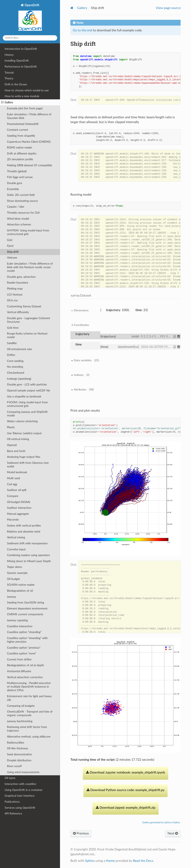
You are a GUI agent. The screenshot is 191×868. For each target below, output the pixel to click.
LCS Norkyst (15, 295)
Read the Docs (143, 861)
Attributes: (84, 390)
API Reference (13, 814)
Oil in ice (12, 300)
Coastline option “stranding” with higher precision (27, 640)
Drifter (11, 355)
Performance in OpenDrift (21, 67)
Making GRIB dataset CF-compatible (29, 165)
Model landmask (17, 472)
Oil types (10, 778)
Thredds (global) (17, 171)
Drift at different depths (22, 154)
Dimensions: (81, 310)
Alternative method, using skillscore (29, 737)
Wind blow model (18, 219)
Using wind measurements (23, 772)
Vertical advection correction (25, 677)
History (9, 55)
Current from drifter (19, 659)
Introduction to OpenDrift (21, 49)
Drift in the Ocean (16, 84)
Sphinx (90, 861)
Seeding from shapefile (21, 136)
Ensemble (13, 189)
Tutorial (9, 73)
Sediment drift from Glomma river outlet (28, 465)
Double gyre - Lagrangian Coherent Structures (28, 320)
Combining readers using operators (28, 555)
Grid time (13, 328)
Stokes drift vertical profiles (24, 526)
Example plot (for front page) (25, 108)
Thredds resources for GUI (23, 213)
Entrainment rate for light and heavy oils (29, 698)
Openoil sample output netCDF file (28, 391)
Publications (12, 802)
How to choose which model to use (27, 90)
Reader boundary (18, 283)
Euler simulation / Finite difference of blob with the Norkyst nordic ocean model (30, 267)
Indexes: (82, 375)
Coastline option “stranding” (24, 632)
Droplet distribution (19, 760)
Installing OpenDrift (17, 61)
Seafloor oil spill (17, 490)
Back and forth (16, 451)
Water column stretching (22, 421)
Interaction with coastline (20, 784)
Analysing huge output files (24, 457)
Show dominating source (22, 201)
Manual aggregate (18, 514)
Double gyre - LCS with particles (27, 385)
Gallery (7, 103)
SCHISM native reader (21, 585)
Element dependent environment (27, 609)
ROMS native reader (20, 148)
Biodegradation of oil (20, 591)
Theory (9, 78)
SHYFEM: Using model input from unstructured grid (28, 232)
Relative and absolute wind (24, 532)
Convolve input (16, 549)
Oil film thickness (17, 748)
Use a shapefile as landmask (24, 397)
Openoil (12, 445)
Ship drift (13, 252)
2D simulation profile (20, 159)
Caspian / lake (16, 207)
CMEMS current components (25, 614)
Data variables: (86, 360)
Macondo (13, 520)
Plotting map (15, 289)
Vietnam (12, 258)
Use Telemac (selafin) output (24, 433)
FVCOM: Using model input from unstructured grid (27, 404)
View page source (168, 8)
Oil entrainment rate (19, 349)
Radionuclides (15, 743)
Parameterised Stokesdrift (23, 124)
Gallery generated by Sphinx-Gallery (161, 822)
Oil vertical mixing (18, 439)
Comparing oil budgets (21, 706)
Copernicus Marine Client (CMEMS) (29, 142)
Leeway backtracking (20, 721)
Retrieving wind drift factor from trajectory (27, 729)
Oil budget (13, 579)
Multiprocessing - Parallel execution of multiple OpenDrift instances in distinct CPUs (29, 687)
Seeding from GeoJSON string (25, 603)
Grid (10, 240)
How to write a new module (22, 96)
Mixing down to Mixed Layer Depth (29, 561)
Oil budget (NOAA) (19, 502)
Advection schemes (19, 224)
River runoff (14, 766)
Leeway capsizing (17, 620)
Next (173, 833)
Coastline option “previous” (24, 648)
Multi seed (13, 478)
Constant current (17, 130)
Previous (81, 833)
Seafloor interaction (19, 508)
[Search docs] (30, 38)
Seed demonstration (19, 754)
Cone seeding (15, 361)
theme (110, 861)
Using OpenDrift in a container (23, 790)
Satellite (12, 343)
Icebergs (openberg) (19, 379)
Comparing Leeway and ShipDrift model (27, 414)
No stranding (15, 367)
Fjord (10, 246)
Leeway (11, 597)
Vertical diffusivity (18, 312)
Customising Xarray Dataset (24, 306)
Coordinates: (82, 325)
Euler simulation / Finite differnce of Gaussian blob (29, 116)
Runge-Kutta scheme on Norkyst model (27, 335)
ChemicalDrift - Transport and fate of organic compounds (30, 713)
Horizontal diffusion (19, 671)
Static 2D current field (21, 195)
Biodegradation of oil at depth (25, 665)
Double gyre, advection (21, 277)
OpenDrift (30, 18)
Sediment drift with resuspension (27, 543)
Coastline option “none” (22, 653)
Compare (13, 496)
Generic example (17, 573)
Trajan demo (14, 567)
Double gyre (14, 183)
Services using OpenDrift (20, 808)
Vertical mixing (16, 537)
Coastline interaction (20, 626)
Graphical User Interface (19, 796)
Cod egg (12, 484)
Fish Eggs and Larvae (20, 177)
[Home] (72, 8)
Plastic (11, 427)
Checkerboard (16, 373)
